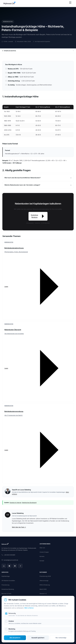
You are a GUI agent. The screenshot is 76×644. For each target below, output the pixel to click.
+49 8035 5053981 (8, 555)
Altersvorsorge (44, 581)
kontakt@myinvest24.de (10, 560)
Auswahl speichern (38, 638)
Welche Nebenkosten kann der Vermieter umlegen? (22, 185)
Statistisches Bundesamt (29, 503)
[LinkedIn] (4, 566)
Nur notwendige (61, 638)
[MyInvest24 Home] (9, 4)
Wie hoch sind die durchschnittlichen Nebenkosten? (23, 178)
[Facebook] (20, 566)
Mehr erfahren (29, 608)
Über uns (42, 548)
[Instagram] (9, 566)
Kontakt (42, 561)
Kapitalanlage (6, 576)
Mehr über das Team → (19, 527)
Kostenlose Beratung (38, 216)
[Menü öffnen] (70, 4)
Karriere (42, 556)
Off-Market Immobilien (8, 581)
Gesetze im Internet (15, 503)
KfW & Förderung (45, 585)
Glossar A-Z (43, 594)
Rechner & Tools (6, 594)
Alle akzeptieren (15, 638)
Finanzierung (5, 585)
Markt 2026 (43, 589)
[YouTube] (15, 566)
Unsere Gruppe (44, 552)
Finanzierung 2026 (45, 576)
